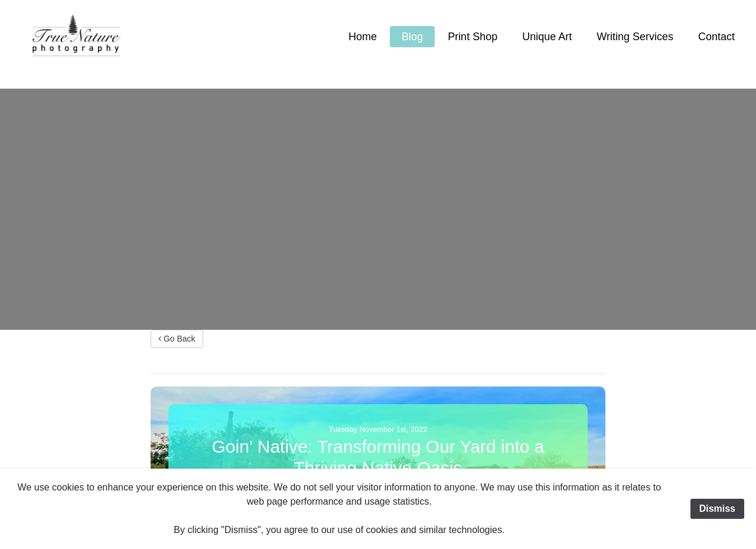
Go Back (177, 339)
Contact (716, 37)
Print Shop (472, 37)
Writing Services (635, 37)
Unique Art (547, 37)
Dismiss (717, 509)
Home (363, 37)
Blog (412, 37)
